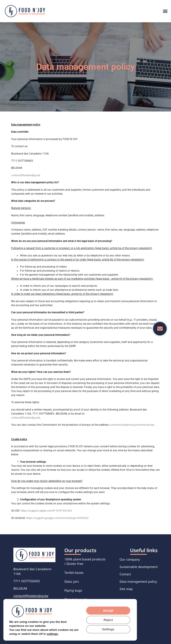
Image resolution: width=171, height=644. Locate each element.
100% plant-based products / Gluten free (85, 561)
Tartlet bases (74, 573)
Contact (125, 574)
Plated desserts (76, 599)
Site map (126, 589)
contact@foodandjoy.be (26, 175)
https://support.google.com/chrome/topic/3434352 (57, 518)
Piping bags (73, 590)
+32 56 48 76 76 (25, 603)
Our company (130, 559)
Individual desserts (79, 626)
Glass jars (72, 581)
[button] (165, 11)
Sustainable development (139, 567)
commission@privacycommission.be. (132, 425)
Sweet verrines (75, 617)
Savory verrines (76, 608)
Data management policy (138, 581)
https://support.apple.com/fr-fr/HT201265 (46, 511)
